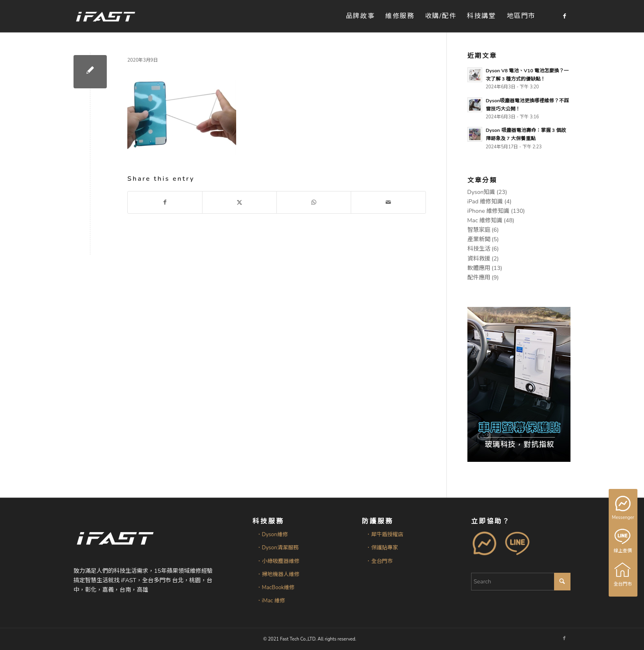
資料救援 (479, 259)
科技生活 (479, 249)
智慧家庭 (479, 230)
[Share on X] (239, 202)
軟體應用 (479, 268)
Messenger (624, 508)
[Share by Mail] (388, 202)
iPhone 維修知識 (489, 211)
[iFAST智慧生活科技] (105, 16)
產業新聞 (479, 239)
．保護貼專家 (382, 548)
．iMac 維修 (271, 601)
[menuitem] (360, 16)
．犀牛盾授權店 (385, 535)
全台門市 (623, 574)
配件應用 (479, 278)
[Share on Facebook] (165, 202)
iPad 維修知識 (485, 202)
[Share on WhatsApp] (314, 202)
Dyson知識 (481, 192)
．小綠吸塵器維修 (278, 561)
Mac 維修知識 (485, 220)
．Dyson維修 (272, 535)
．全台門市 (379, 561)
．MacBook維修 (276, 588)
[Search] (521, 582)
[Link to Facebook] (564, 16)
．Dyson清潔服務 (278, 548)
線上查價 (623, 541)
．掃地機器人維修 (278, 574)
